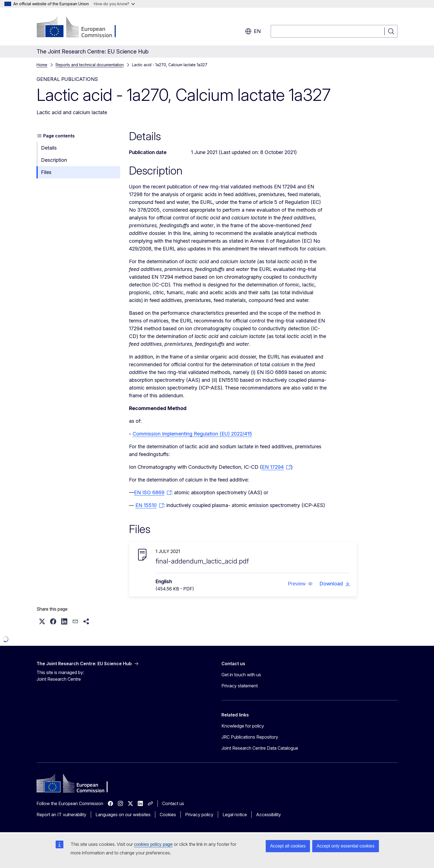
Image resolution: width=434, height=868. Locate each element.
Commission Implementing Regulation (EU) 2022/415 (192, 434)
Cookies (168, 815)
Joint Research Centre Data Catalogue (260, 748)
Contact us (173, 803)
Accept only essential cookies (346, 846)
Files (46, 172)
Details (49, 148)
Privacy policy (199, 815)
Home (42, 65)
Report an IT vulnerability (61, 815)
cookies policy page (153, 844)
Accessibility (268, 815)
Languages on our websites (123, 815)
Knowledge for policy (243, 726)
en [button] (253, 31)
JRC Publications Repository (250, 737)
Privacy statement (240, 686)
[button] (300, 584)
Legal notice (235, 815)
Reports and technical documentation (90, 65)
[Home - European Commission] (81, 28)
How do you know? (114, 4)
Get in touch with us (241, 675)
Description (54, 160)
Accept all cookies (288, 846)
